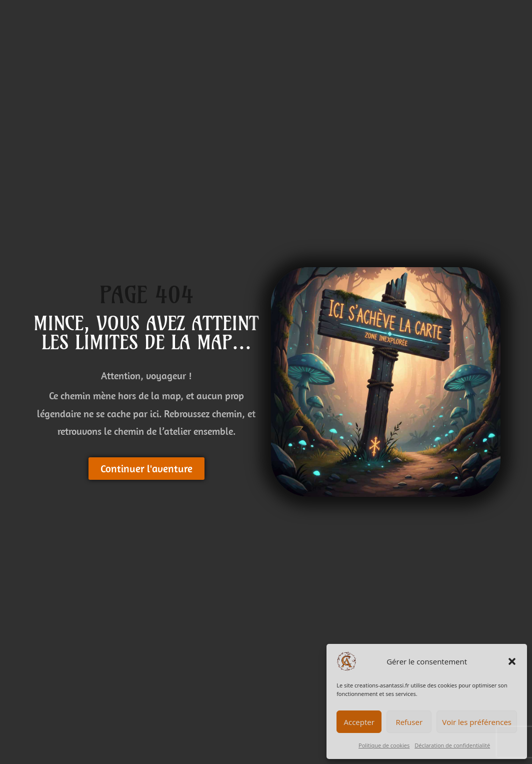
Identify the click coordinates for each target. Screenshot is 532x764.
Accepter (359, 722)
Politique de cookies (384, 745)
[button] (512, 661)
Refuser (409, 722)
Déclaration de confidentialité (452, 745)
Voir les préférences (477, 722)
